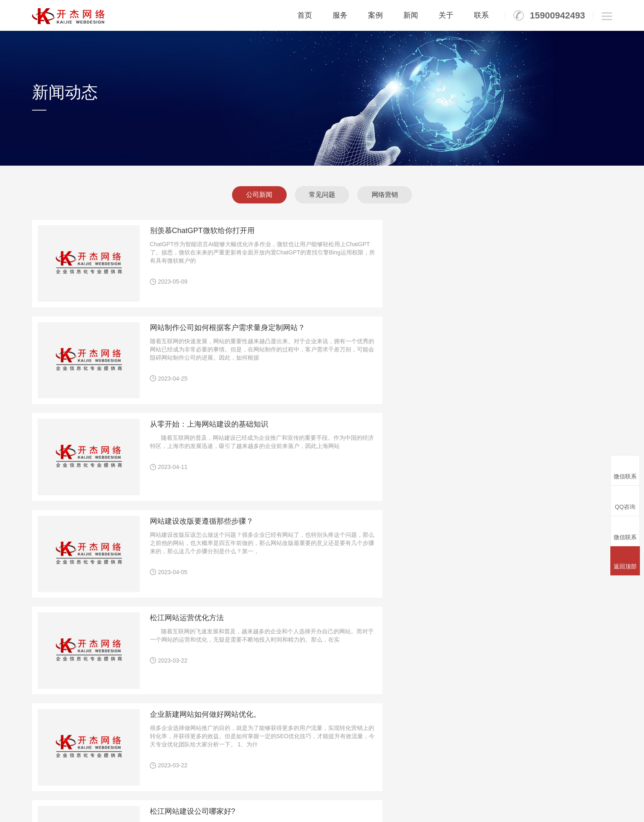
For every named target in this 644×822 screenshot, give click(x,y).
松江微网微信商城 (313, 784)
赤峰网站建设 (430, 784)
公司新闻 (255, 195)
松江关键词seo (356, 784)
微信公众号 (331, 728)
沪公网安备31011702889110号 (411, 807)
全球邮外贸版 (424, 717)
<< (223, 608)
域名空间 (469, 694)
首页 (305, 15)
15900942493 (558, 15)
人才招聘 (596, 728)
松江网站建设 (120, 784)
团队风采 (596, 717)
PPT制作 (512, 705)
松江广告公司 (235, 784)
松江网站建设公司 (193, 784)
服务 (340, 15)
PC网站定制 (332, 694)
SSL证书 (469, 705)
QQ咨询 (625, 500)
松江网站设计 (394, 784)
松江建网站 (154, 784)
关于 (446, 15)
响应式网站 (331, 705)
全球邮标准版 (424, 705)
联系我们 (596, 740)
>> (404, 608)
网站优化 (376, 705)
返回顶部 (625, 561)
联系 (481, 15)
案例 (375, 15)
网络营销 (389, 195)
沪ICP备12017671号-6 (325, 807)
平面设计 (512, 694)
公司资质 (596, 705)
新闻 (411, 15)
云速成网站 (331, 717)
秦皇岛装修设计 (81, 784)
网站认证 (376, 717)
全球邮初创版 (424, 694)
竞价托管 (376, 694)
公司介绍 (596, 694)
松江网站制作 (271, 784)
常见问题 (322, 195)
